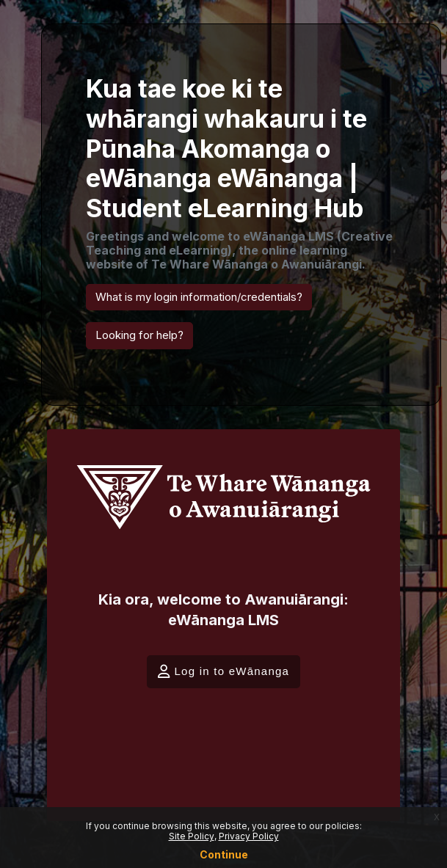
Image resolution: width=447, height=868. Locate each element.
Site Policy (192, 836)
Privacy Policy (249, 836)
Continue (224, 854)
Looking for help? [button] (139, 335)
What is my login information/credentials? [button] (199, 297)
